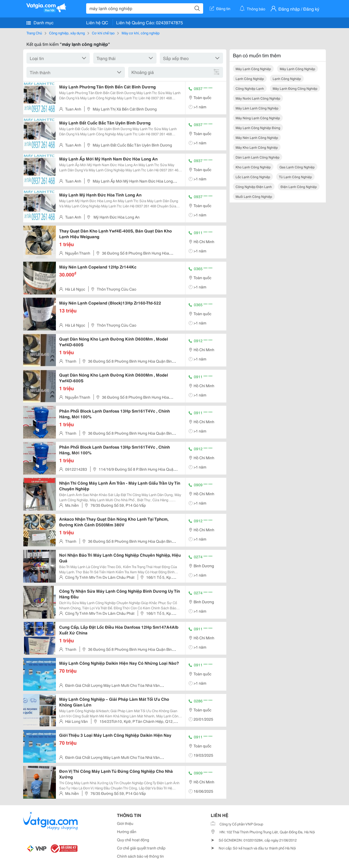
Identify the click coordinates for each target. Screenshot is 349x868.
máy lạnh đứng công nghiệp (295, 88)
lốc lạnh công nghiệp (253, 177)
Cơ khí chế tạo (103, 33)
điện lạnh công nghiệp (299, 187)
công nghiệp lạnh (250, 88)
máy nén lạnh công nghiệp (257, 137)
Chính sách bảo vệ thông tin (140, 856)
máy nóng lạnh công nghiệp (258, 118)
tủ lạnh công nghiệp (295, 177)
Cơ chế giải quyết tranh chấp (141, 848)
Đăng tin (220, 8)
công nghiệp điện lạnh (254, 187)
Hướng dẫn (127, 831)
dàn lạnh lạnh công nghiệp (258, 157)
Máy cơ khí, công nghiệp (141, 33)
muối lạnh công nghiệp (254, 196)
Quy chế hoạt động (133, 840)
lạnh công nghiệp (250, 78)
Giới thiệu (125, 823)
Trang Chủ (34, 33)
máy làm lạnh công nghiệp (257, 108)
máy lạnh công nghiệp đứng (258, 128)
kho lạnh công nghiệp (253, 167)
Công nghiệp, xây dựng (67, 33)
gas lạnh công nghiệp (297, 167)
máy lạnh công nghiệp (253, 69)
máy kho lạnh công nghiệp (257, 147)
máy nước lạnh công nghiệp (258, 98)
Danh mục (40, 22)
